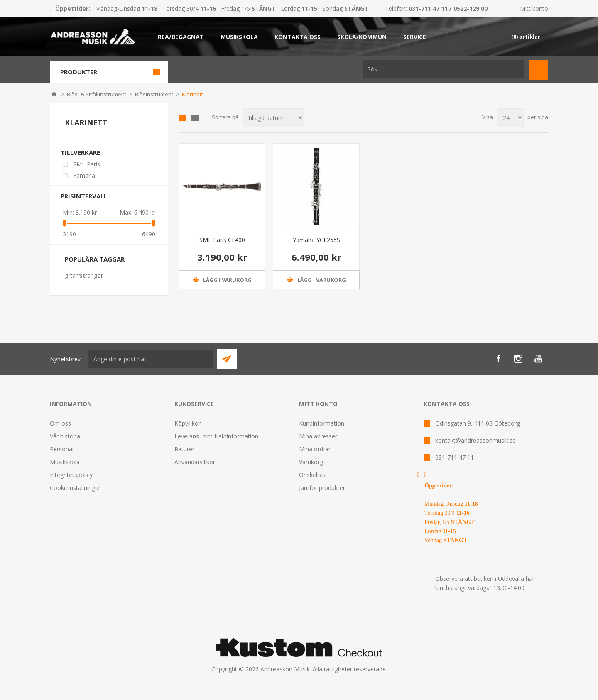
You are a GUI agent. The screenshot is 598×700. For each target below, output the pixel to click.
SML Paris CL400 (222, 240)
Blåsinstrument (154, 94)
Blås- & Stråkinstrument (97, 94)
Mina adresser (318, 436)
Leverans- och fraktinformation (216, 436)
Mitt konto (534, 9)
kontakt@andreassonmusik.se (475, 440)
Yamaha (84, 175)
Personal (62, 449)
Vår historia (65, 436)
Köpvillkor (187, 423)
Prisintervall (84, 196)
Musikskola (65, 462)
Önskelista (313, 475)
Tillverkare (80, 152)
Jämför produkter (322, 488)
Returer (184, 449)
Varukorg (311, 462)
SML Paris (87, 164)
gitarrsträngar (84, 275)
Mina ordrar (315, 449)
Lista (195, 118)
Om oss (60, 423)
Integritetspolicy (71, 475)
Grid (182, 118)
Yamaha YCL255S (316, 240)
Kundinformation (322, 423)
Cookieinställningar (75, 488)
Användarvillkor (195, 462)
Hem (54, 94)
